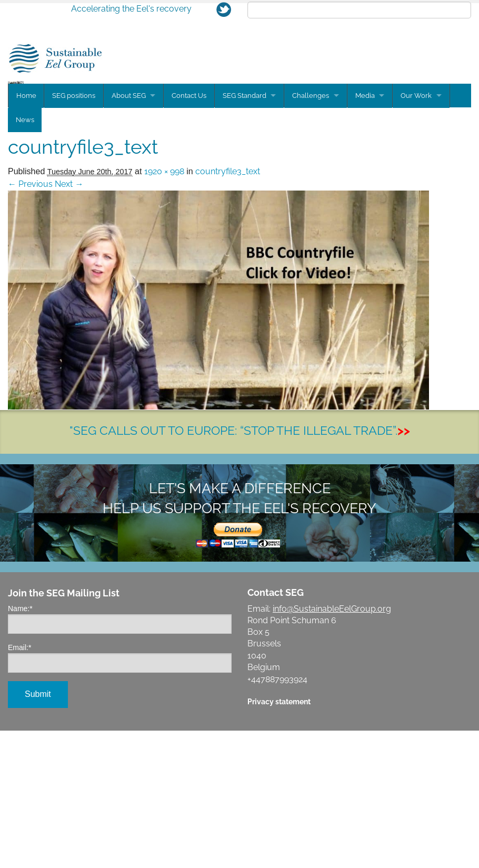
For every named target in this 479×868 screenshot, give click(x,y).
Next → (69, 321)
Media (368, 234)
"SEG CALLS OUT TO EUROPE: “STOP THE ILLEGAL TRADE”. (240, 568)
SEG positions (74, 234)
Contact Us (191, 234)
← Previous (30, 321)
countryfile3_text (228, 309)
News (25, 258)
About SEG (129, 234)
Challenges (313, 234)
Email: (19, 785)
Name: (20, 746)
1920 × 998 (164, 309)
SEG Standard (246, 234)
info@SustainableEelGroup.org (332, 746)
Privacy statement (279, 839)
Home (26, 234)
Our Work (420, 234)
